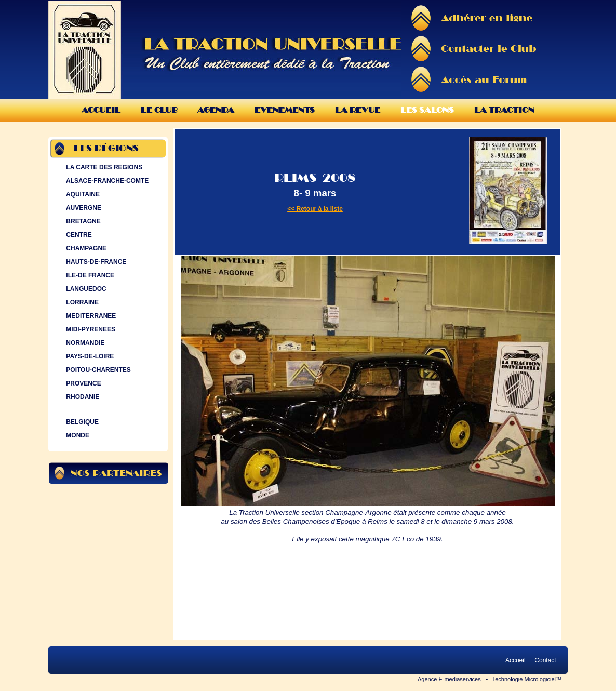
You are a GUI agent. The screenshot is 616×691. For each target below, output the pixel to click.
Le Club (159, 110)
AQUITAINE (82, 194)
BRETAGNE (82, 221)
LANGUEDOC (85, 289)
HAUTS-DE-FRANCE (95, 262)
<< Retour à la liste (315, 209)
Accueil (101, 110)
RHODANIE (82, 397)
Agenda (216, 110)
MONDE (77, 435)
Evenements (285, 110)
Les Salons (427, 110)
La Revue (358, 110)
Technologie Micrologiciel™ (527, 679)
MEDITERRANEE (90, 316)
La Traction (504, 110)
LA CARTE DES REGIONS (103, 167)
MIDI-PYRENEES (90, 329)
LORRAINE (81, 302)
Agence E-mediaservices (449, 679)
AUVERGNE (83, 208)
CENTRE (78, 235)
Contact (545, 660)
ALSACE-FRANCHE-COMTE (106, 181)
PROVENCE (83, 383)
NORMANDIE (84, 343)
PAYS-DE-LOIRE (89, 356)
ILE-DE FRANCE (89, 275)
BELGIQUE (81, 422)
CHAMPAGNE (85, 248)
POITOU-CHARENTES (97, 370)
